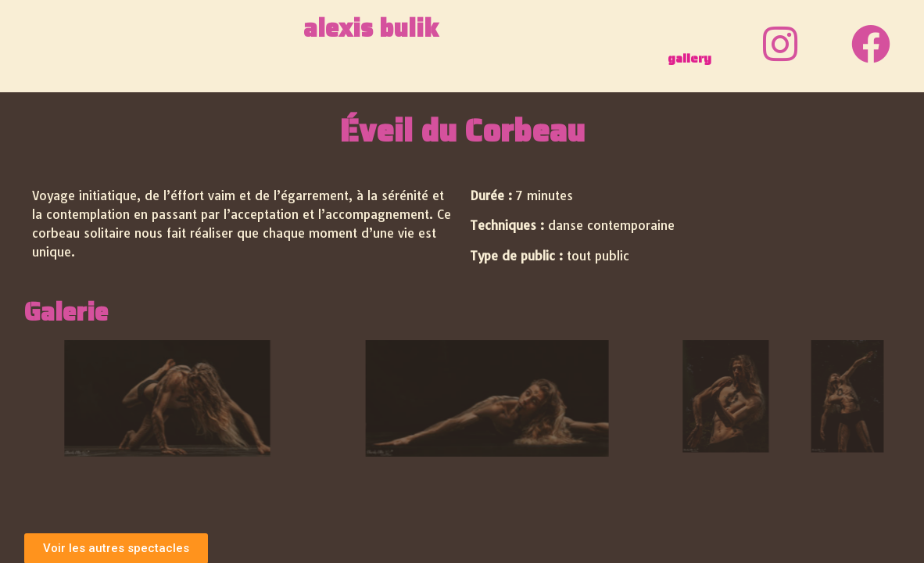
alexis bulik (371, 28)
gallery (689, 58)
